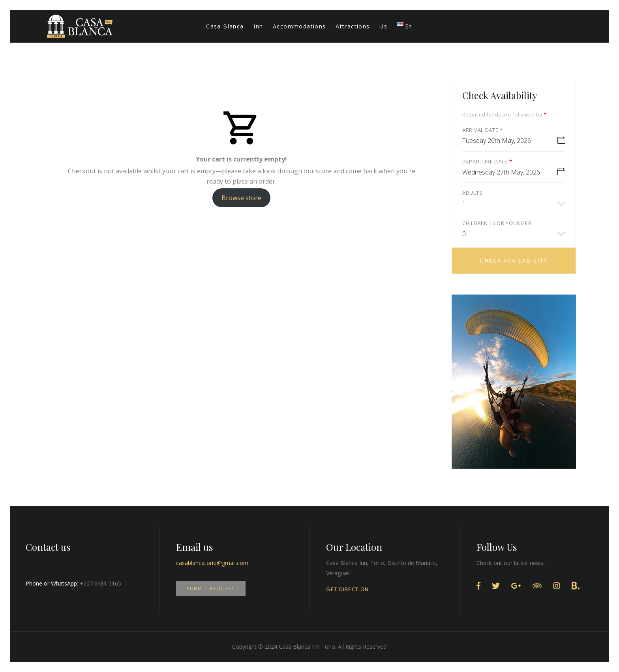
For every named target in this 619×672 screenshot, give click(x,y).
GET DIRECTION (347, 589)
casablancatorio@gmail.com (212, 563)
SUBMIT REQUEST (211, 588)
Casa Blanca (225, 26)
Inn (258, 26)
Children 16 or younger (497, 223)
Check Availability (514, 260)
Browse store (241, 198)
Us (383, 26)
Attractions (353, 26)
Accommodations (299, 26)
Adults (472, 193)
